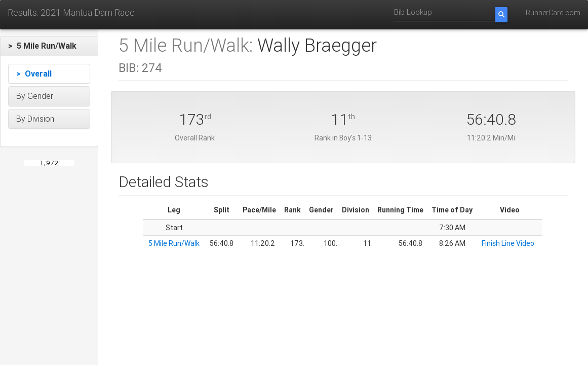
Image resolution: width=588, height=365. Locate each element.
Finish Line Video (508, 243)
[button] (49, 46)
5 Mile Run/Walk (174, 243)
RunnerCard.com (553, 13)
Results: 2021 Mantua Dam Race (71, 12)
